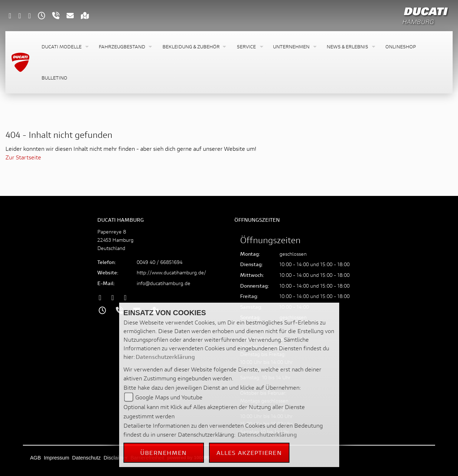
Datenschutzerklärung (165, 357)
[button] (64, 47)
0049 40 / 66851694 (160, 262)
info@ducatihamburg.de (164, 283)
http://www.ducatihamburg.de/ (171, 272)
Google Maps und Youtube (169, 397)
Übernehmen (164, 453)
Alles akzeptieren (249, 453)
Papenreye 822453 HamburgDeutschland (115, 240)
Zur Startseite (23, 157)
